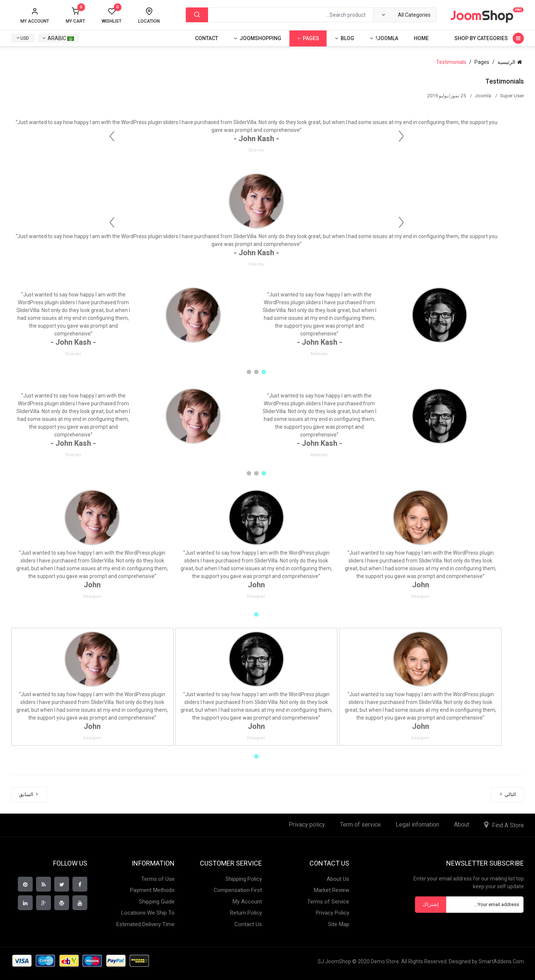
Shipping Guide (157, 902)
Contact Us (248, 924)
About (462, 825)
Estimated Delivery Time (145, 924)
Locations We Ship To (148, 913)
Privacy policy (307, 825)
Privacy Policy (333, 913)
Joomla (483, 96)
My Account (247, 902)
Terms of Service (328, 902)
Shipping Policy (244, 879)
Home (421, 38)
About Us (338, 879)
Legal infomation (417, 825)
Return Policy (246, 913)
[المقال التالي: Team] (507, 795)
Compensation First (238, 890)
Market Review (332, 890)
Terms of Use (158, 879)
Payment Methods (152, 890)
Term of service (360, 825)
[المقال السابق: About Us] (29, 795)
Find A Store (508, 825)
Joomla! (387, 38)
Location (149, 21)
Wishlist (112, 16)
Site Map (339, 924)
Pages (311, 38)
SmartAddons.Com (501, 961)
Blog (347, 38)
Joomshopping (260, 38)
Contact (207, 38)
